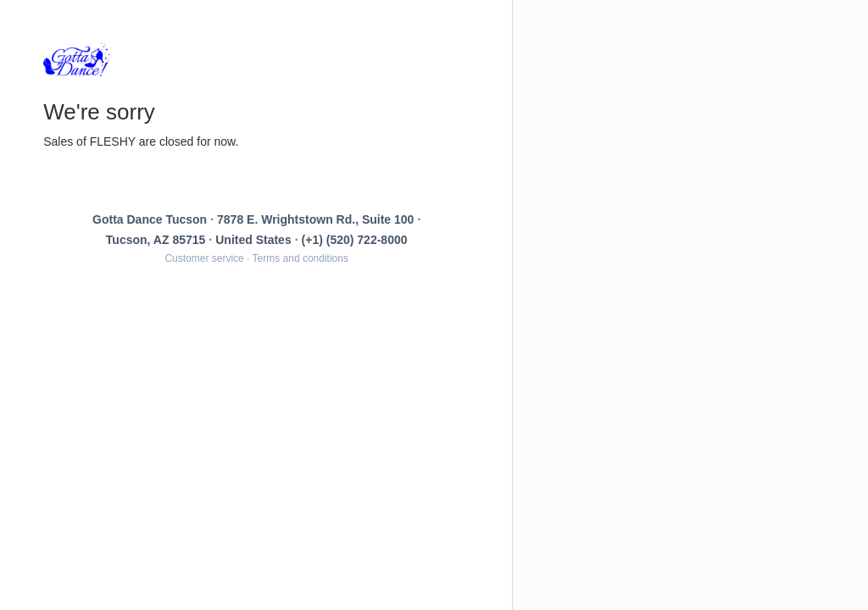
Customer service (204, 258)
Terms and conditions (300, 258)
